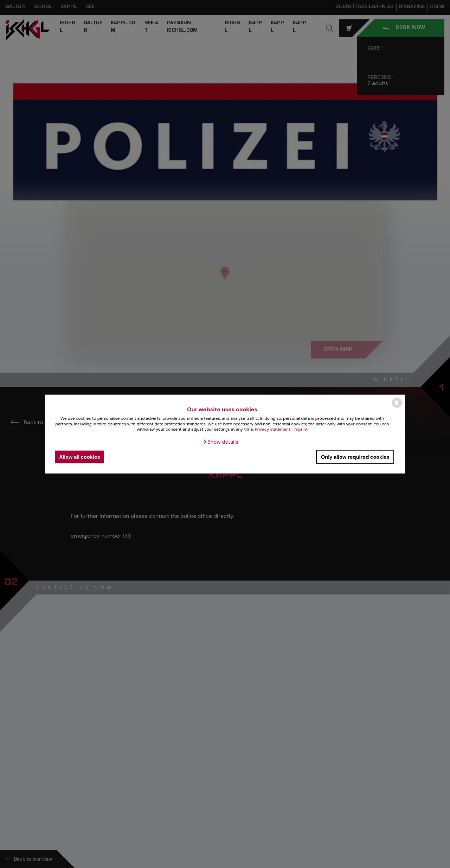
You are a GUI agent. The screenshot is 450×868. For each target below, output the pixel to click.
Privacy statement (273, 429)
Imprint (301, 429)
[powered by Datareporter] (397, 407)
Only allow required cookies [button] (355, 457)
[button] (220, 442)
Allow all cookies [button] (79, 457)
